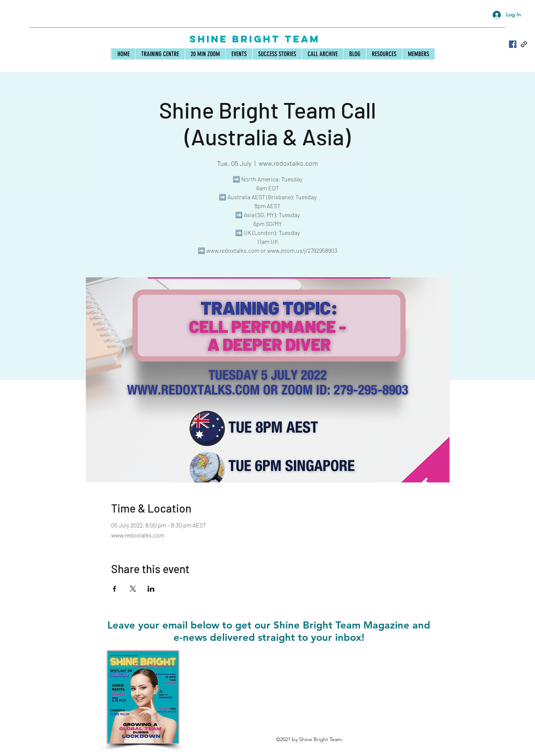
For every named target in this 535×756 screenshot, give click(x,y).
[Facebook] (513, 44)
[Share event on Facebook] (115, 589)
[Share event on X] (133, 589)
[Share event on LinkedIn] (151, 589)
